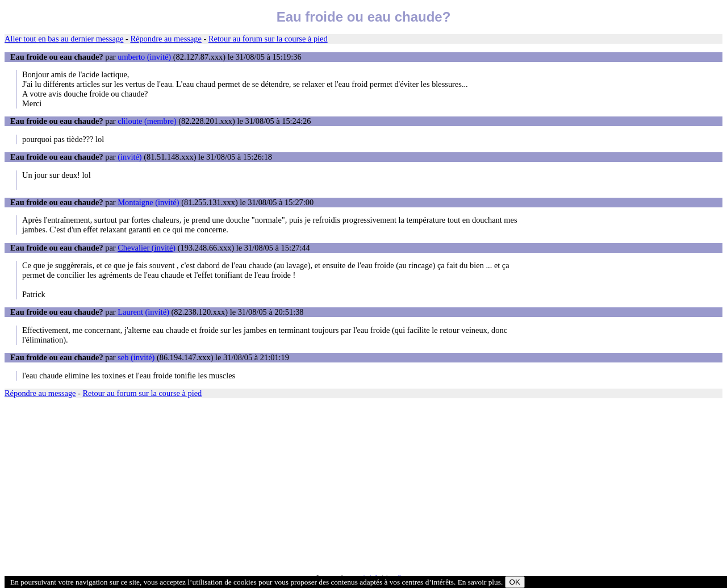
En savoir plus (479, 582)
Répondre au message (166, 39)
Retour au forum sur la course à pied (268, 39)
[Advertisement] (345, 486)
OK (515, 582)
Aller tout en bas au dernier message (64, 39)
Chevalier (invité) (147, 248)
